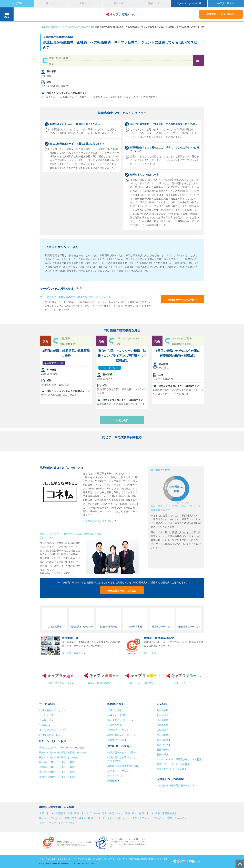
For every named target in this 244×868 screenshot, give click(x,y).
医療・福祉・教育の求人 (138, 813)
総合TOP (17, 3)
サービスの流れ (48, 715)
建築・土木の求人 (177, 818)
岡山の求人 (163, 715)
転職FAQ (44, 725)
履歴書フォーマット (118, 730)
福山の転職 (163, 735)
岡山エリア (51, 3)
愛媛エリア (154, 3)
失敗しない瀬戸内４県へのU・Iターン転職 (62, 748)
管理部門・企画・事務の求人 (71, 813)
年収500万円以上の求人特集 (172, 769)
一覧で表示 (122, 420)
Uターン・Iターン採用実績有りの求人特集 (179, 759)
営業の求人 (45, 813)
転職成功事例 (115, 725)
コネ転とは (45, 720)
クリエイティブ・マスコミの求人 (57, 823)
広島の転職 (163, 725)
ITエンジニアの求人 (50, 818)
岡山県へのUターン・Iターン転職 (57, 762)
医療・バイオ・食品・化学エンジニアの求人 (140, 818)
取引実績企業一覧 (49, 735)
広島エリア (85, 3)
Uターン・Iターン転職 (189, 3)
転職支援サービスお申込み (122, 752)
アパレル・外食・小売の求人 (106, 813)
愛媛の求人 (163, 755)
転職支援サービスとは (51, 710)
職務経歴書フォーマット (120, 735)
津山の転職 (163, 720)
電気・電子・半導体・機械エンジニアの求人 (88, 818)
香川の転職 (163, 740)
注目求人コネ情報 (117, 715)
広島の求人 (163, 730)
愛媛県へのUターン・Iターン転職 (57, 777)
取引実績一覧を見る (73, 653)
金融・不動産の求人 (166, 813)
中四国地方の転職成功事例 (79, 27)
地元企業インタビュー (119, 720)
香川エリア (120, 3)
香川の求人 (163, 745)
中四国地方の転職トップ (52, 27)
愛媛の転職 (163, 750)
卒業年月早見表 (116, 740)
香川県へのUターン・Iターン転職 (57, 772)
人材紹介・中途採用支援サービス (175, 785)
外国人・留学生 (226, 3)
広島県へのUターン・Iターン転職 (57, 767)
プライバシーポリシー (119, 771)
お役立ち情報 (115, 710)
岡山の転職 (163, 710)
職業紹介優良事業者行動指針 (123, 766)
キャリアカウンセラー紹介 (54, 730)
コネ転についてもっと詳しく (98, 521)
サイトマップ (115, 776)
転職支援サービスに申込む (221, 14)
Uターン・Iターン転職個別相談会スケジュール (64, 752)
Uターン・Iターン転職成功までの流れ (59, 757)
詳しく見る (150, 653)
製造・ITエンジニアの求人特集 (173, 764)
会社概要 (112, 781)
